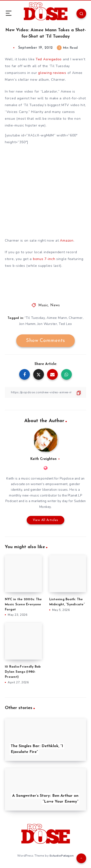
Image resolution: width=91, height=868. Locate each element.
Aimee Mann (57, 318)
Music (43, 305)
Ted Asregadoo (49, 59)
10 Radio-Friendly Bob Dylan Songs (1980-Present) (23, 672)
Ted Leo (65, 324)
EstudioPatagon (62, 856)
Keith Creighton (43, 459)
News (55, 305)
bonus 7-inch (44, 259)
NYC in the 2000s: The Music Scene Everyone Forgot (23, 604)
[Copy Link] (45, 392)
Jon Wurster (47, 324)
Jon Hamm (27, 324)
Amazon (67, 241)
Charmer (76, 318)
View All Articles (45, 520)
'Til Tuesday (35, 318)
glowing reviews (52, 73)
